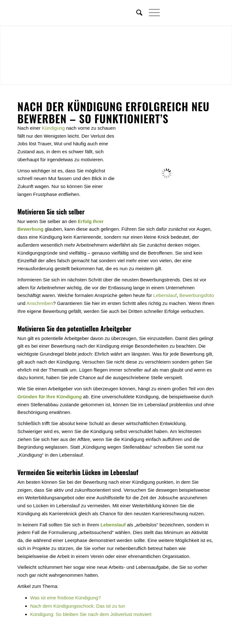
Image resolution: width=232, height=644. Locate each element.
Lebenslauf (165, 295)
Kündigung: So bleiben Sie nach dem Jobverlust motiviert (91, 614)
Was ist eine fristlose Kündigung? (66, 598)
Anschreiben (40, 303)
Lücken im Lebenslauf (110, 472)
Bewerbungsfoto (197, 295)
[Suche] (136, 13)
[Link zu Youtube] (210, 13)
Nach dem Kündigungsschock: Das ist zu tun (78, 606)
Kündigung (53, 128)
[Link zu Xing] (200, 13)
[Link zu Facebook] (191, 13)
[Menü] (151, 13)
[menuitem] (136, 13)
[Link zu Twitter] (181, 13)
